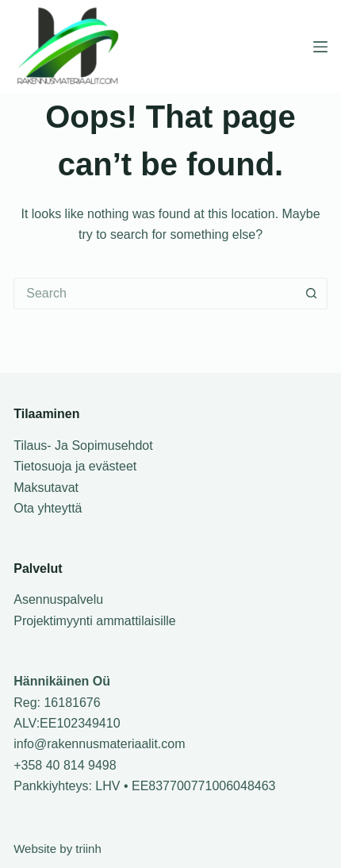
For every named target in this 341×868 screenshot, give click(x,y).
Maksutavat (46, 488)
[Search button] (312, 294)
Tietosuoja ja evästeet (75, 466)
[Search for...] (155, 294)
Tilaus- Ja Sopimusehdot (83, 446)
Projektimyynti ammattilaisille (95, 621)
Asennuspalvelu (58, 599)
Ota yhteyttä (48, 508)
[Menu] (320, 47)
